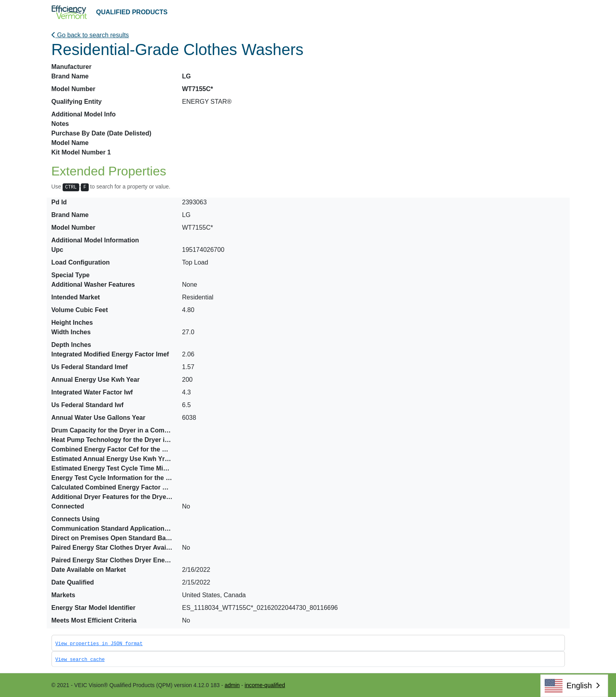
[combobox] (574, 686)
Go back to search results (90, 35)
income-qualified (265, 685)
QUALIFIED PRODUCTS (132, 12)
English (568, 686)
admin (232, 685)
